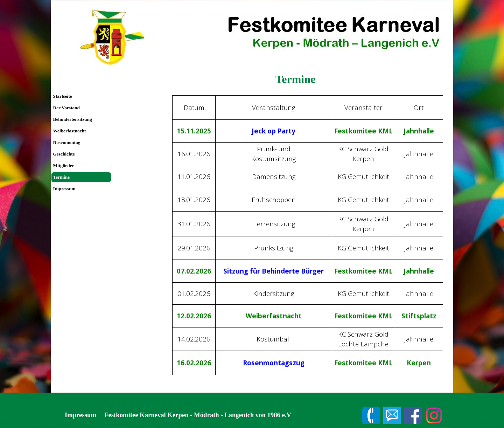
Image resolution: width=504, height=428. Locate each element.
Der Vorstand (66, 108)
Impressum (64, 189)
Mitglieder (64, 165)
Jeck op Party (274, 131)
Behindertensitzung (73, 119)
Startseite (63, 96)
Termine (62, 177)
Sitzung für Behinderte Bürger (274, 271)
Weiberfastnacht (70, 131)
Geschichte (64, 154)
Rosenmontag (67, 142)
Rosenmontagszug (274, 363)
